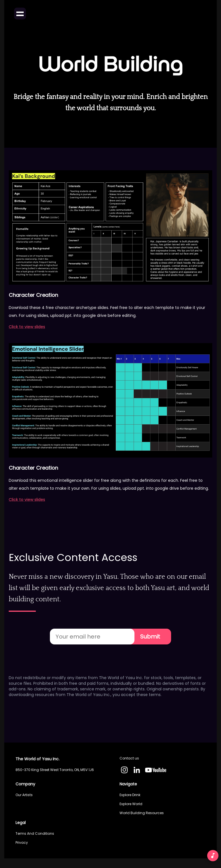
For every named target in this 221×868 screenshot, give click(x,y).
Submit (150, 637)
